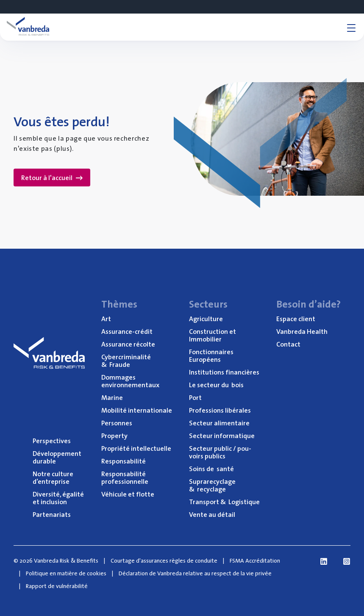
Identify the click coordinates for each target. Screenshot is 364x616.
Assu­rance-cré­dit (127, 331)
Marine (112, 397)
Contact (288, 344)
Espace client (296, 319)
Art (106, 319)
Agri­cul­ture (206, 319)
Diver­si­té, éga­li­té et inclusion (58, 498)
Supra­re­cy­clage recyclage (212, 485)
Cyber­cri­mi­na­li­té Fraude (126, 361)
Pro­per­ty (114, 436)
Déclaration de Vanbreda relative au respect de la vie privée (195, 573)
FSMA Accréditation (255, 561)
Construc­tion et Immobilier (213, 335)
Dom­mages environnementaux (130, 381)
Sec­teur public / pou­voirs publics (220, 452)
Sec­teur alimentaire (219, 423)
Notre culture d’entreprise (53, 477)
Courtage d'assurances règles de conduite (164, 561)
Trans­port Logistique (224, 502)
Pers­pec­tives (52, 441)
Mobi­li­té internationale (137, 410)
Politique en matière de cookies (66, 573)
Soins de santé (211, 469)
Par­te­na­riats (52, 514)
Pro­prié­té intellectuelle (136, 448)
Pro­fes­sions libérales (220, 410)
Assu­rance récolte (128, 344)
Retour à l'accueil (52, 178)
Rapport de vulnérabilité (57, 586)
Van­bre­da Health (302, 331)
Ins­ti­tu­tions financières (224, 372)
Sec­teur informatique (222, 436)
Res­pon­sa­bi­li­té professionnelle (125, 477)
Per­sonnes (117, 423)
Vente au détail (212, 514)
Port (195, 397)
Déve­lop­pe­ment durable (57, 457)
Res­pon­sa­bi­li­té (124, 461)
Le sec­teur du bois (216, 385)
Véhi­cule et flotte (128, 494)
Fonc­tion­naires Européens (211, 355)
